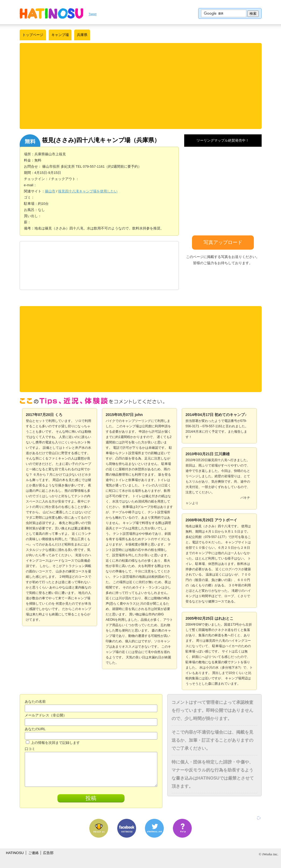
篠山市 (50, 191)
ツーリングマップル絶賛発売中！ (223, 140)
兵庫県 (82, 35)
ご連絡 (33, 853)
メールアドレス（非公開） (46, 715)
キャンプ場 (60, 35)
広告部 (48, 853)
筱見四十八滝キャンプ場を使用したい (88, 191)
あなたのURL (35, 729)
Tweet (93, 14)
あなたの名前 (35, 702)
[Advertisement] (141, 86)
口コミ (30, 749)
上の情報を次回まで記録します (53, 743)
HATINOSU (15, 853)
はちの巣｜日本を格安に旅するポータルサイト (51, 13)
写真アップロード (223, 242)
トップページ (33, 35)
